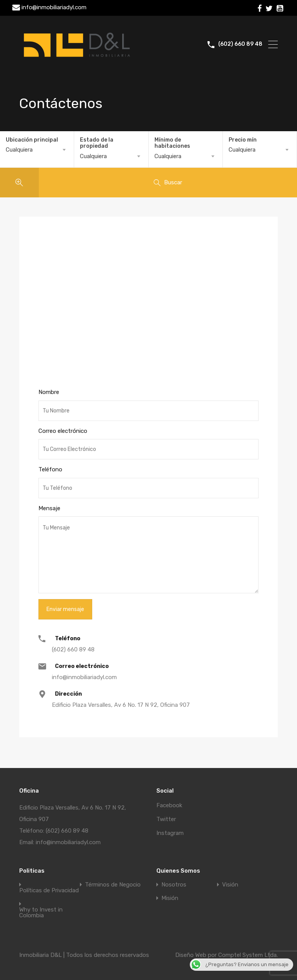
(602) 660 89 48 (240, 44)
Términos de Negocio (113, 885)
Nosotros (174, 885)
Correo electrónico (63, 431)
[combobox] (37, 150)
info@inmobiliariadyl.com (54, 7)
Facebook (169, 805)
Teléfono (50, 469)
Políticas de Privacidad (49, 891)
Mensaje (49, 508)
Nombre (49, 392)
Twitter (166, 819)
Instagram (170, 833)
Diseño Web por (197, 955)
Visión (230, 885)
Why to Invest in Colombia (41, 913)
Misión (170, 898)
